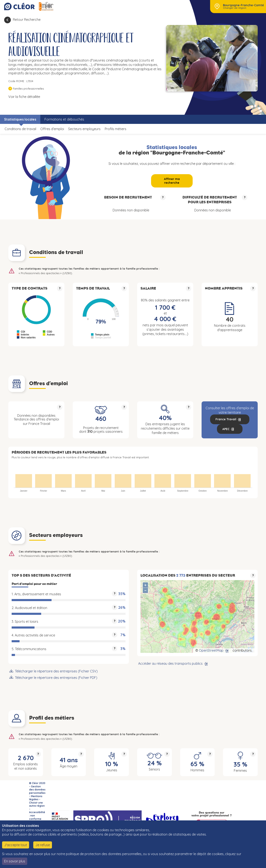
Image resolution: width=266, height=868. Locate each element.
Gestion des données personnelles (37, 790)
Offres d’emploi (52, 129)
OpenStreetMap (211, 650)
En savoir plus (15, 861)
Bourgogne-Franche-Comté (243, 5)
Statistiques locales (20, 119)
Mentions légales (36, 798)
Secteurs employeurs (84, 129)
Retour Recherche (27, 20)
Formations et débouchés (64, 119)
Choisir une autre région (37, 804)
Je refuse (43, 845)
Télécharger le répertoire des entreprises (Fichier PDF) (56, 678)
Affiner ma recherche (172, 181)
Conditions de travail (20, 129)
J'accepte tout (16, 845)
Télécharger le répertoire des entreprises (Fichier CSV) (56, 671)
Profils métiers (116, 129)
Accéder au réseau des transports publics (170, 663)
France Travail (226, 419)
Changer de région (235, 8)
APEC (226, 429)
